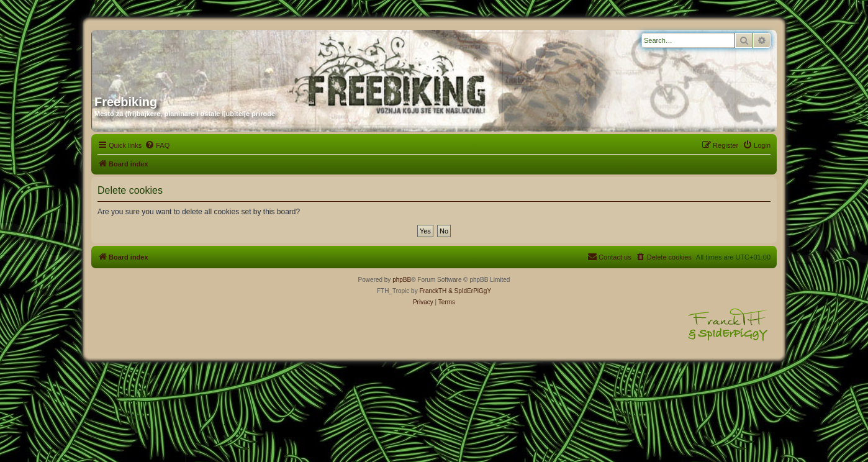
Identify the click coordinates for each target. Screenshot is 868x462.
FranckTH (433, 291)
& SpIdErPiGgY (470, 291)
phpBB (402, 280)
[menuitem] (157, 145)
